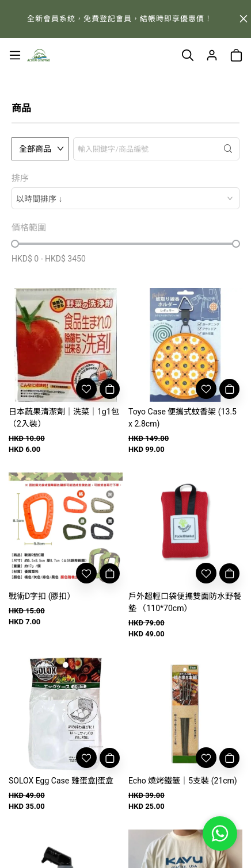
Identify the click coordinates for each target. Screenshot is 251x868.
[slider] (15, 244)
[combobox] (126, 198)
